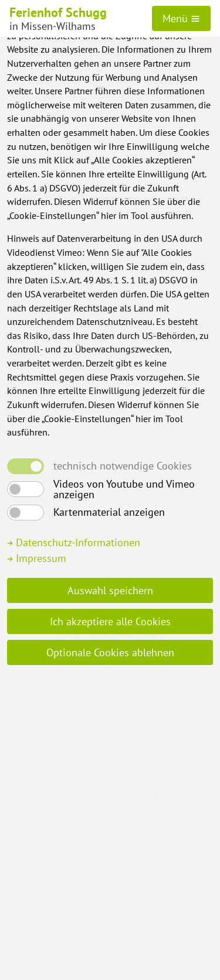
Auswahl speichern (110, 590)
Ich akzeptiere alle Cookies (110, 621)
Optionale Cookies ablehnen (110, 652)
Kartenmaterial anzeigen (109, 512)
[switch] (26, 489)
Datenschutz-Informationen (74, 542)
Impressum (37, 558)
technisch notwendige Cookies (123, 466)
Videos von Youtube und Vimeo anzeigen (124, 489)
